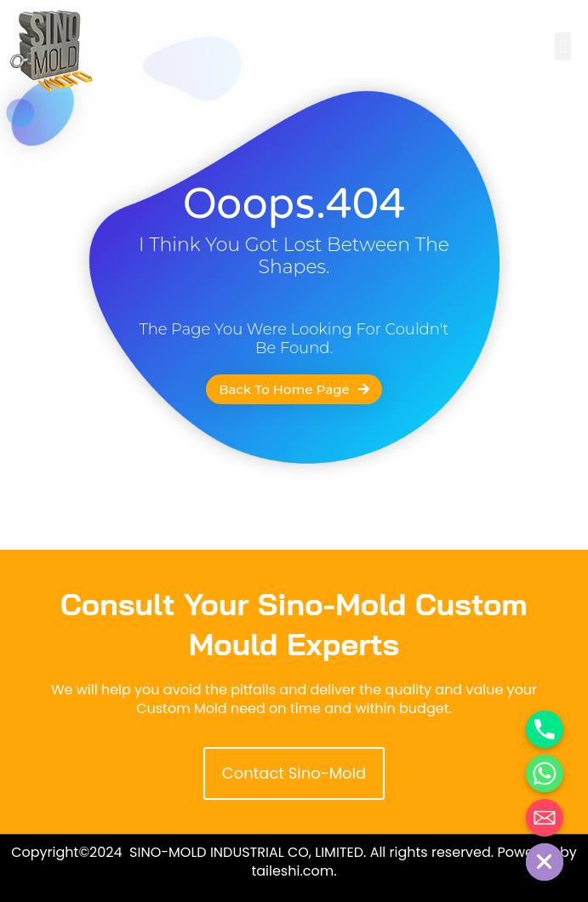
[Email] (545, 818)
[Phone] (545, 729)
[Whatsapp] (545, 774)
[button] (563, 46)
